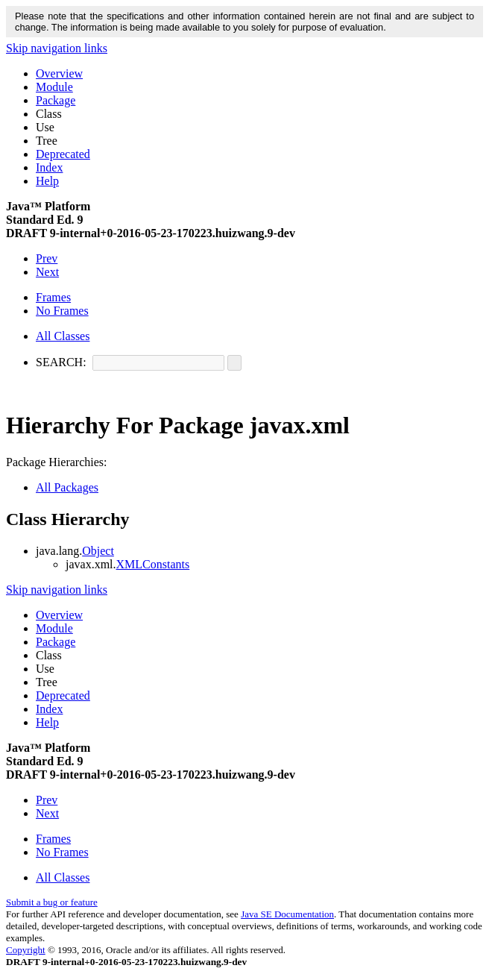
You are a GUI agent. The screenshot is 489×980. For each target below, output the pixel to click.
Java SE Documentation (287, 914)
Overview (59, 73)
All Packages (67, 487)
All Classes (63, 336)
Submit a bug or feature (52, 902)
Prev (47, 258)
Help (47, 181)
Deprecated (63, 154)
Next (47, 272)
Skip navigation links (57, 48)
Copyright (26, 950)
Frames (53, 297)
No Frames (62, 311)
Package (56, 100)
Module (54, 87)
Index (49, 167)
